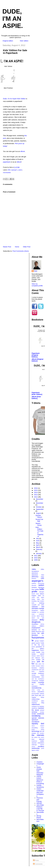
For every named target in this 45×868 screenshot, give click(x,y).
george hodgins (39, 641)
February (39, 549)
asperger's (14, 170)
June (38, 541)
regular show (38, 697)
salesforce (34, 708)
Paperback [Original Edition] (36, 355)
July (38, 538)
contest (34, 612)
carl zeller (41, 605)
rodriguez (34, 706)
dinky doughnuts (38, 621)
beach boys (35, 594)
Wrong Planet (39, 817)
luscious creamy (38, 668)
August (39, 513)
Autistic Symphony (40, 786)
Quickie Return (39, 516)
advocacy (35, 577)
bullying (42, 603)
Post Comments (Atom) (21, 251)
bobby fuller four (38, 599)
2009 (36, 560)
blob (39, 595)
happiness (35, 650)
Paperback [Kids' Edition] (37, 393)
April (38, 545)
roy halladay (41, 706)
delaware (34, 620)
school (42, 710)
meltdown (41, 673)
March (38, 547)
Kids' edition (24, 41)
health (38, 652)
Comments (38, 864)
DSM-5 (42, 626)
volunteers (41, 743)
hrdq (43, 652)
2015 (36, 490)
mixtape (42, 681)
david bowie (40, 616)
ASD (9, 170)
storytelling (35, 728)
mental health (38, 675)
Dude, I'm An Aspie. (13, 19)
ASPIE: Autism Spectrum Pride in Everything (40, 780)
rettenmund (36, 704)
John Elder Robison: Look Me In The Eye (40, 808)
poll (43, 695)
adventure (35, 573)
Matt (36, 271)
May (38, 543)
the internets (38, 735)
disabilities (35, 624)
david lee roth (38, 618)
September (40, 509)
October (39, 507)
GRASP (39, 803)
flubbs (34, 631)
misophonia (35, 681)
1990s (42, 569)
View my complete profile (37, 285)
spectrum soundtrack (36, 721)
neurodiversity (37, 688)
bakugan (42, 592)
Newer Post (7, 247)
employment (36, 628)
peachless (41, 692)
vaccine (34, 743)
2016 (36, 488)
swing (42, 730)
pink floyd (35, 695)
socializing (36, 716)
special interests (38, 718)
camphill (34, 605)
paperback (7, 162)
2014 (36, 492)
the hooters (41, 733)
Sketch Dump (39, 524)
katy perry (38, 664)
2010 (36, 558)
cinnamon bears (38, 610)
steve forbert (38, 726)
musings (41, 682)
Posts (36, 860)
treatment (34, 741)
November (40, 503)
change (41, 608)
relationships (36, 699)
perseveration (35, 694)
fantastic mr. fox (38, 630)
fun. (43, 635)
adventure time (38, 575)
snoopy (42, 712)
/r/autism (39, 762)
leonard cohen (40, 666)
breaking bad (36, 601)
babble (37, 589)
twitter (42, 741)
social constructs (38, 714)
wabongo (34, 745)
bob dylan (40, 597)
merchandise (7, 173)
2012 (36, 497)
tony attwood (38, 739)
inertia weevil (38, 654)
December (40, 499)
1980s (34, 569)
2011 (36, 556)
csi (38, 612)
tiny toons (41, 737)
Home (17, 247)
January (39, 553)
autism (20, 170)
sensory (34, 712)
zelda (37, 750)
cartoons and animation (38, 608)
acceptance (35, 571)
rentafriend (35, 701)
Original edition (8, 41)
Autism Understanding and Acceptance (40, 792)
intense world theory (38, 656)
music (34, 682)
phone (42, 694)
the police (35, 737)
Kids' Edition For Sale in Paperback (15, 52)
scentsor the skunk (38, 709)
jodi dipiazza (36, 658)
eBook (23, 151)
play (40, 695)
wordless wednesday (38, 747)
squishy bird (38, 724)
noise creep (36, 690)
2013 (36, 495)
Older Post (27, 247)
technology (35, 731)
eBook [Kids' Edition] (36, 398)
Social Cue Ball (39, 520)
